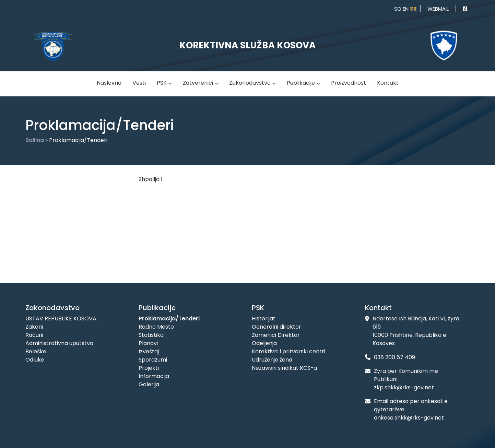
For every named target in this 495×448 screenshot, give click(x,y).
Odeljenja (264, 343)
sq (398, 9)
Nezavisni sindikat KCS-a (284, 368)
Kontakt (388, 83)
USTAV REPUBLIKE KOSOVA (61, 319)
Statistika (151, 335)
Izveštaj (149, 351)
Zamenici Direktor (276, 335)
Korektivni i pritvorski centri (288, 351)
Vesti (139, 83)
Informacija (154, 376)
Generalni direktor (276, 327)
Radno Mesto (156, 327)
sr (413, 9)
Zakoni (34, 327)
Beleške (36, 351)
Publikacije (301, 83)
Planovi (148, 343)
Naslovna (109, 83)
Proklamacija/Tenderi (169, 319)
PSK (162, 83)
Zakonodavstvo (250, 83)
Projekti (149, 368)
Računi (34, 335)
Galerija (149, 384)
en (406, 9)
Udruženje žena (272, 360)
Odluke (35, 360)
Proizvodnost (349, 83)
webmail (438, 9)
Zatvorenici (198, 83)
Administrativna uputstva (59, 343)
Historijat (264, 319)
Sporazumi (153, 360)
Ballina (35, 140)
